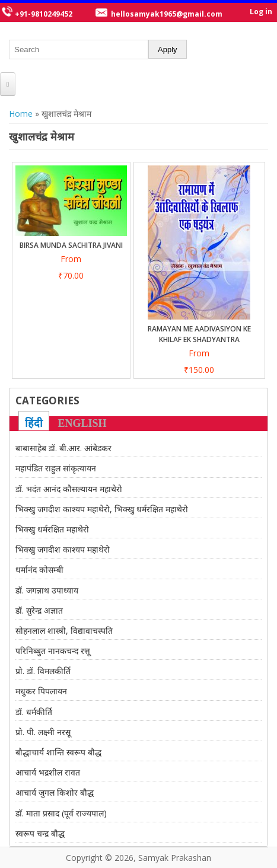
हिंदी (34, 423)
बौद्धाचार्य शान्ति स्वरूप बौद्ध (58, 752)
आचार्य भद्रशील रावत (48, 772)
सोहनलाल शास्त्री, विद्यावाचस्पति (64, 631)
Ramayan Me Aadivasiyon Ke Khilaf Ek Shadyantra (199, 334)
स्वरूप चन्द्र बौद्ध (40, 833)
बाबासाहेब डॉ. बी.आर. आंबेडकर (63, 448)
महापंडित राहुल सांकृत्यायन (56, 468)
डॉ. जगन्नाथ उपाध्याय (47, 590)
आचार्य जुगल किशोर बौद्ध (55, 792)
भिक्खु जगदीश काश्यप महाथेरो (63, 549)
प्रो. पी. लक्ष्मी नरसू (43, 732)
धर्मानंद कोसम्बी (39, 569)
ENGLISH (82, 423)
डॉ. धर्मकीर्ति (34, 712)
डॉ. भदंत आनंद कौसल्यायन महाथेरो (69, 489)
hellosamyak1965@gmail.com (167, 14)
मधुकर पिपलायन (41, 691)
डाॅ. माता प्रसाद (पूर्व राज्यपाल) (61, 813)
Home (21, 114)
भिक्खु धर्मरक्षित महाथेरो (52, 529)
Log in (261, 12)
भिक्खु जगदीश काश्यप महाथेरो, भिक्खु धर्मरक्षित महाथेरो (102, 509)
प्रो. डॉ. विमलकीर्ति (43, 671)
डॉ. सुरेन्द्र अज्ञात (39, 610)
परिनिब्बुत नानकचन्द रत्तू (53, 651)
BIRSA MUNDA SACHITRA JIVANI (71, 245)
